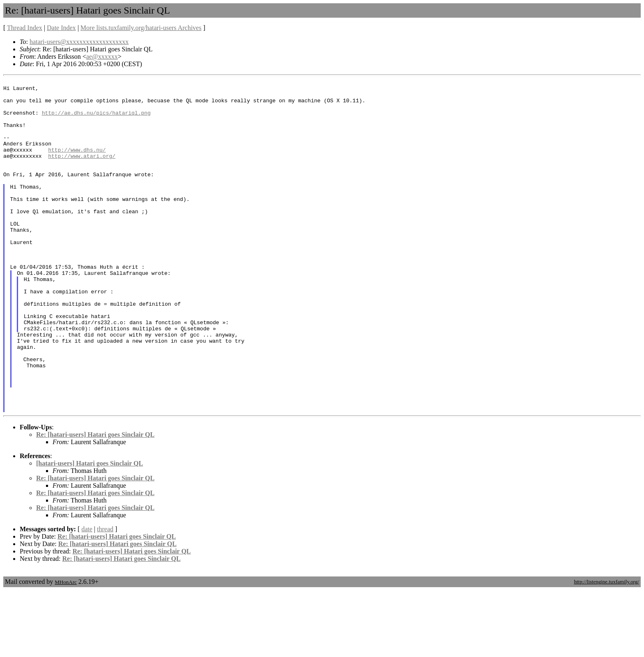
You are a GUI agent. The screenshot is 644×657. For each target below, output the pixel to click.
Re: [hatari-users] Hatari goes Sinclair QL (95, 501)
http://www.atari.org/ (82, 172)
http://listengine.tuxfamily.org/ (606, 648)
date (87, 596)
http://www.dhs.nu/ (77, 164)
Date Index (61, 28)
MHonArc (66, 649)
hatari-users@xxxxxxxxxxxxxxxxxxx (79, 42)
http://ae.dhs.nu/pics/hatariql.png (96, 120)
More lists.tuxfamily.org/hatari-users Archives (141, 28)
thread (105, 596)
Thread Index (25, 28)
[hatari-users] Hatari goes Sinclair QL (90, 530)
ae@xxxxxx (102, 56)
